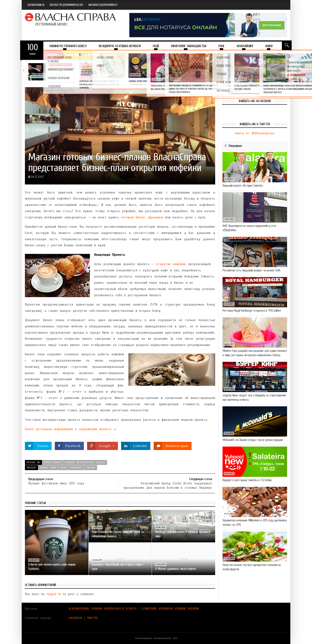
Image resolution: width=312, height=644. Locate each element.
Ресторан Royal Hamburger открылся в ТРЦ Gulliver (252, 311)
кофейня (76, 468)
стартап (91, 468)
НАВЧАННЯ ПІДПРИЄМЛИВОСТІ (103, 5)
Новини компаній (61, 65)
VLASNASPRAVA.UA (36, 5)
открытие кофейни (171, 264)
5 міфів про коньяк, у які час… (62, 69)
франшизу (156, 217)
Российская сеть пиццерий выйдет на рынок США (251, 270)
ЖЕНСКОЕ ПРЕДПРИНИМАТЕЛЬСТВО (66, 5)
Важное (52, 55)
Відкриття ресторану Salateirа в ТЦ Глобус (247, 480)
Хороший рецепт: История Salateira (243, 186)
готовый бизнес (133, 217)
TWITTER (93, 618)
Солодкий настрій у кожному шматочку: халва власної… (166, 70)
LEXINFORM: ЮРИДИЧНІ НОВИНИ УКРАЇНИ (170, 609)
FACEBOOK (76, 618)
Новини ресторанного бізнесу (85, 462)
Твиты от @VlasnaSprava (255, 133)
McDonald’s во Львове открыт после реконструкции (252, 440)
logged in (54, 594)
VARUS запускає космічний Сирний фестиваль (215, 70)
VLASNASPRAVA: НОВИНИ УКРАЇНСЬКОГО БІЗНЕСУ (103, 609)
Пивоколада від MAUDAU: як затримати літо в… (268, 70)
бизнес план (48, 468)
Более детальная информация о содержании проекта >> (71, 429)
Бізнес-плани (52, 462)
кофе (64, 468)
